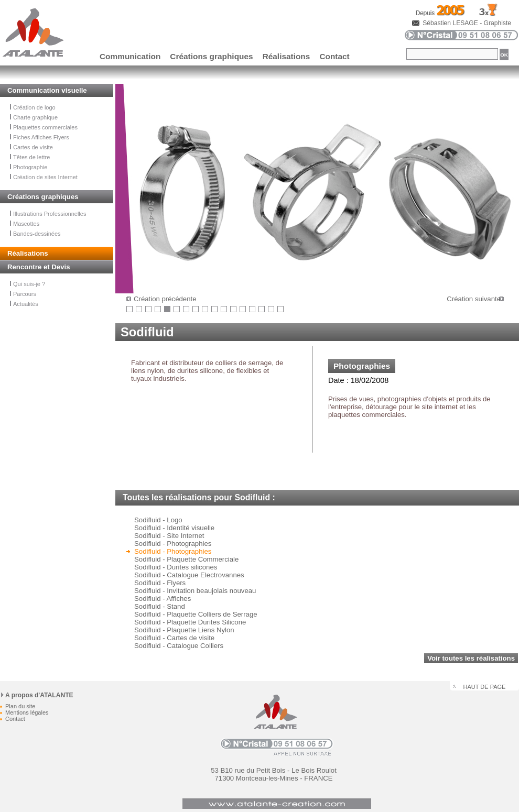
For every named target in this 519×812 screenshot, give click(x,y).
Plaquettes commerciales (44, 127)
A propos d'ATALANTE (39, 695)
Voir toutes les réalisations (471, 658)
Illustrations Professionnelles (48, 214)
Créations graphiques (211, 56)
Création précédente (165, 299)
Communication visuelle (47, 90)
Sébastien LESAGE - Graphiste (467, 23)
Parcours (23, 294)
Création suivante (474, 299)
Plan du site (20, 706)
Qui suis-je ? (28, 284)
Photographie (29, 167)
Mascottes (25, 224)
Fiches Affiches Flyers (40, 137)
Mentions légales (27, 712)
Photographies (362, 366)
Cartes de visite (31, 147)
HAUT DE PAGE (485, 687)
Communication (130, 56)
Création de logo (33, 107)
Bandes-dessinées (35, 234)
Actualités (24, 304)
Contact (334, 56)
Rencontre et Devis (39, 267)
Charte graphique (34, 117)
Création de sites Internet (44, 177)
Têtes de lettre (30, 157)
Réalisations (286, 56)
